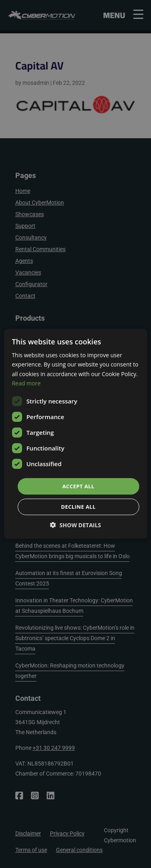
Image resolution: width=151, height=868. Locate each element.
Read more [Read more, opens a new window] (26, 383)
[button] (75, 525)
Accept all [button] (79, 486)
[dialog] (75, 434)
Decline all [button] (78, 507)
